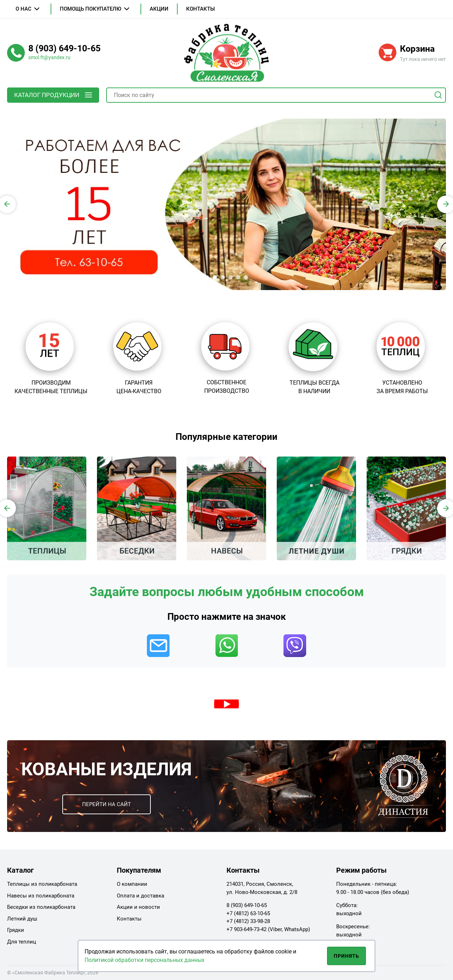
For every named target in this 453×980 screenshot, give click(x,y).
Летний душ (22, 919)
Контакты (200, 9)
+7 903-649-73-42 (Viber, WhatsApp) (268, 929)
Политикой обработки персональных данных (145, 960)
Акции (159, 9)
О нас (24, 9)
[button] (207, 277)
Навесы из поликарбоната (41, 896)
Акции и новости (138, 907)
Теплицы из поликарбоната (42, 884)
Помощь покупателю (91, 9)
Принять (347, 956)
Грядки (16, 930)
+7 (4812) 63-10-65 (248, 913)
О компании (132, 884)
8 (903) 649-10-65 (247, 905)
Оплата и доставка (141, 896)
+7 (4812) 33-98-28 (248, 921)
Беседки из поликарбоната (41, 907)
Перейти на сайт (107, 804)
